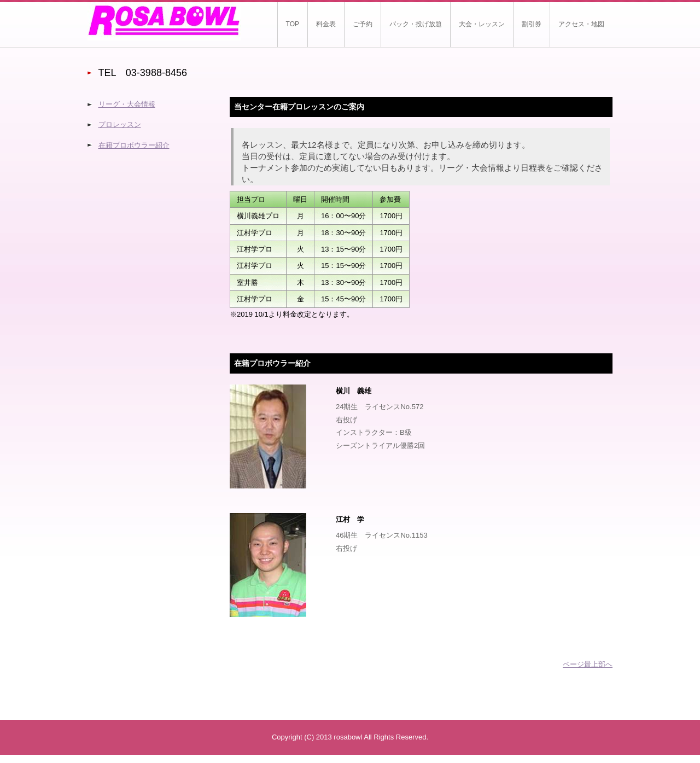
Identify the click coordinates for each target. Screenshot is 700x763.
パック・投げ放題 (416, 24)
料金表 (326, 24)
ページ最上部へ (588, 664)
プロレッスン (120, 124)
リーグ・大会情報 (127, 104)
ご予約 (363, 24)
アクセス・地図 (581, 24)
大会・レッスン (482, 24)
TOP (293, 24)
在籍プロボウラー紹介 (134, 145)
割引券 (532, 24)
